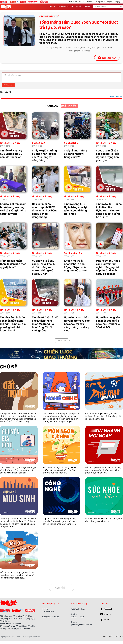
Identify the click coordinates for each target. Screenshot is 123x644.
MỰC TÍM (52, 6)
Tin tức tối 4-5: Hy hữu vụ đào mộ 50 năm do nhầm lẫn (11, 154)
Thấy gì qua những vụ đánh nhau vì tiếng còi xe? (76, 154)
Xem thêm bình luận (116, 96)
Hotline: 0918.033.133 (77, 2)
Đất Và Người (39, 143)
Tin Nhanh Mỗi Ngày (10, 143)
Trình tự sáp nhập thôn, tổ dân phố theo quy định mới (13, 264)
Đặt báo (90, 2)
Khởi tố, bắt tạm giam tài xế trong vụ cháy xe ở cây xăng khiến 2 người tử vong (13, 209)
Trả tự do (108, 48)
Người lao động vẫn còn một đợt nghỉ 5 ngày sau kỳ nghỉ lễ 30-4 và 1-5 (108, 322)
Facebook (108, 609)
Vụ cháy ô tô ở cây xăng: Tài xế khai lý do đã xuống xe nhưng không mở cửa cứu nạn (44, 267)
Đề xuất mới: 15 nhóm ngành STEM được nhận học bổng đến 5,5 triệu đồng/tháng (45, 211)
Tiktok (107, 620)
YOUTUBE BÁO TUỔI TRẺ (66, 6)
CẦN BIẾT (87, 6)
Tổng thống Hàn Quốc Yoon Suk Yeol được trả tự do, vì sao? (79, 25)
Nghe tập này (107, 58)
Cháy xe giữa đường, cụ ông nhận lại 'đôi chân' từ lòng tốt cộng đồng (45, 155)
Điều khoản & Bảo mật (113, 637)
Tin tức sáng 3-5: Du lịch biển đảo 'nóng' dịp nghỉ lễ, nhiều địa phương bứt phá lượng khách (13, 324)
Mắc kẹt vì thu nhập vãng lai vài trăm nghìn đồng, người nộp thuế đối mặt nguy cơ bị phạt (108, 267)
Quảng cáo (99, 2)
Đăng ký (117, 2)
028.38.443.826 (78, 617)
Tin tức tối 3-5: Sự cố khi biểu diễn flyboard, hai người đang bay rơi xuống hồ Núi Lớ (109, 211)
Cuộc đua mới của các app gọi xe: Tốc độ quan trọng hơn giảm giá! (108, 155)
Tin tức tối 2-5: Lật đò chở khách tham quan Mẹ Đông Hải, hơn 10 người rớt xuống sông (45, 324)
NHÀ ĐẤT (79, 6)
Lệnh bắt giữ (94, 48)
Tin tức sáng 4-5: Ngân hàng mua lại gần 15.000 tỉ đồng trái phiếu (76, 209)
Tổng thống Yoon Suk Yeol (59, 48)
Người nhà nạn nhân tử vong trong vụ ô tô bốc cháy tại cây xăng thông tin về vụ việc (77, 324)
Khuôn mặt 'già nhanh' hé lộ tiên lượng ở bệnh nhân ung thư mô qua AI (76, 266)
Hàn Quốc (80, 48)
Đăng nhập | (110, 2)
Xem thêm (61, 341)
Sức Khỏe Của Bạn (73, 253)
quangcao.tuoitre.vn (50, 617)
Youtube (107, 614)
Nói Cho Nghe (71, 143)
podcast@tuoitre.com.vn (81, 625)
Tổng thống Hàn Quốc (80, 51)
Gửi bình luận (8, 85)
